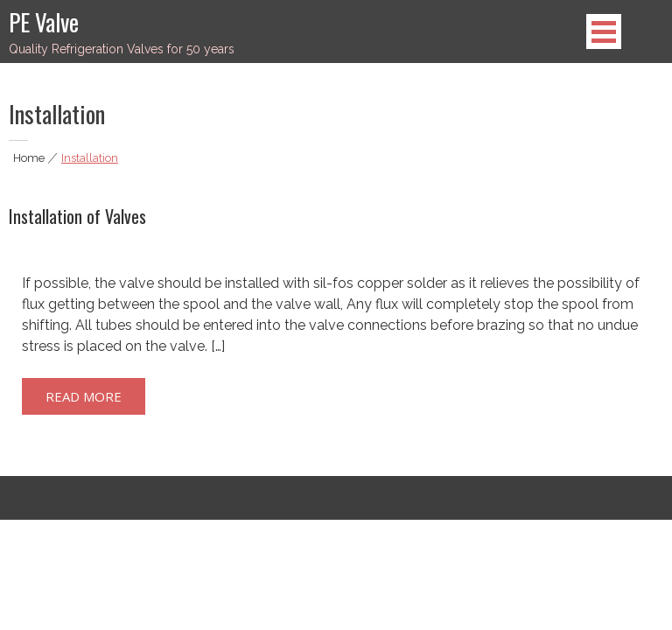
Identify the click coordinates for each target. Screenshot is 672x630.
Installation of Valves (77, 216)
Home (29, 158)
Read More (84, 396)
